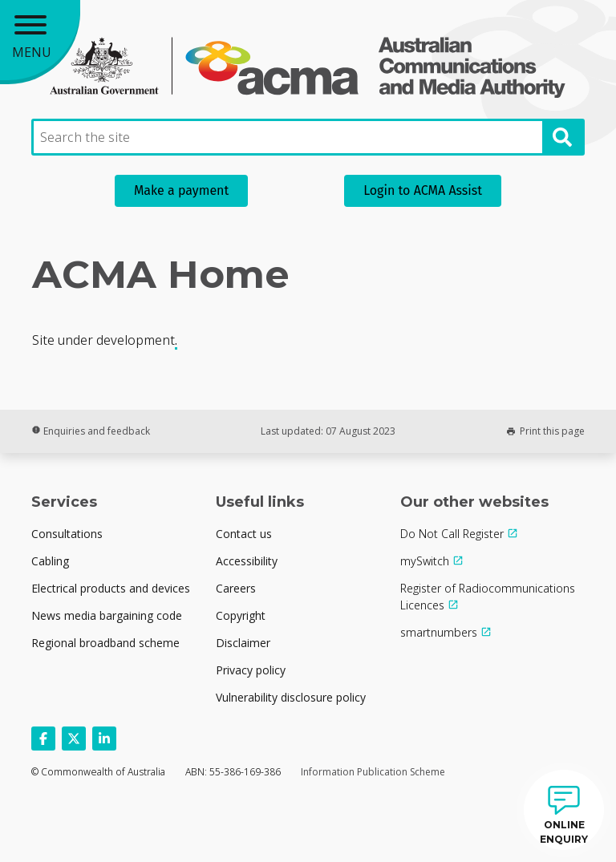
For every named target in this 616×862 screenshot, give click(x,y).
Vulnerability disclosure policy (291, 697)
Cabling (50, 561)
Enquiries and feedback (91, 431)
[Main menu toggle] (40, 40)
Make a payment (181, 190)
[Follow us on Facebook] (43, 739)
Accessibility (247, 561)
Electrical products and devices (111, 588)
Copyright (241, 615)
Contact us (244, 534)
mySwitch (425, 561)
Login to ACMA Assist (423, 190)
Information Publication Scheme (373, 772)
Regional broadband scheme (105, 643)
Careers (236, 588)
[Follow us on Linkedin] (104, 739)
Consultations (67, 534)
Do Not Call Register (452, 534)
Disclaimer (243, 643)
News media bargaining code (107, 615)
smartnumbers (439, 632)
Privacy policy (251, 670)
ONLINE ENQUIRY (564, 832)
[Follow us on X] (74, 739)
